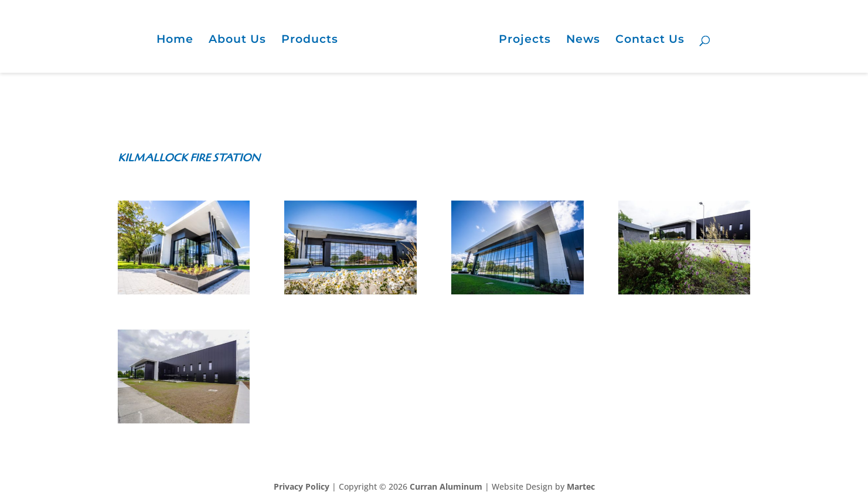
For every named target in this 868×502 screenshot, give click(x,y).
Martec (581, 486)
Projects (525, 40)
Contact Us (650, 40)
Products (310, 40)
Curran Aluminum (446, 486)
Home (175, 40)
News (583, 40)
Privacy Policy (302, 486)
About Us (237, 40)
